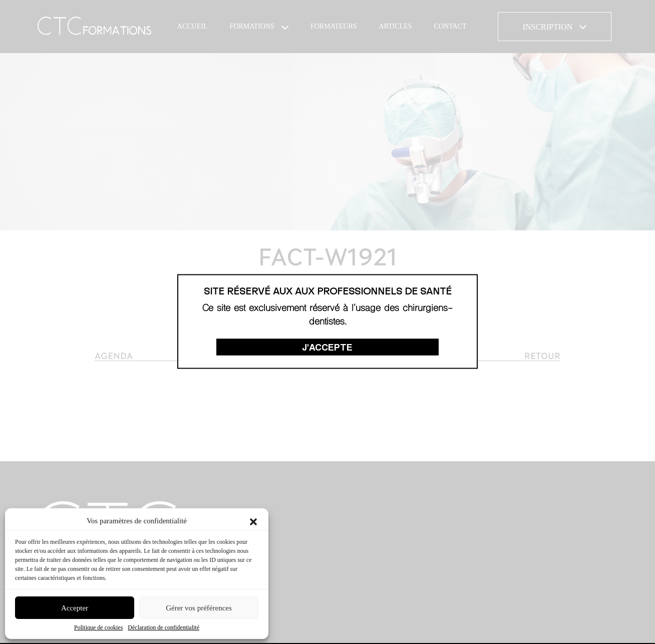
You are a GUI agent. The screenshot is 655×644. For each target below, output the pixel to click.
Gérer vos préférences (199, 608)
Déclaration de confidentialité (163, 627)
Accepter (75, 608)
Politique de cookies (98, 627)
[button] (253, 521)
